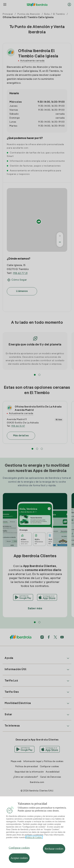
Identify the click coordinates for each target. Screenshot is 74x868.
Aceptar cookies (19, 861)
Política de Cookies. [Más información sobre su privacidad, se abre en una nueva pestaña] (34, 841)
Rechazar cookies (54, 852)
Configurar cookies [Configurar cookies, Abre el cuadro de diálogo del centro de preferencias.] (19, 851)
